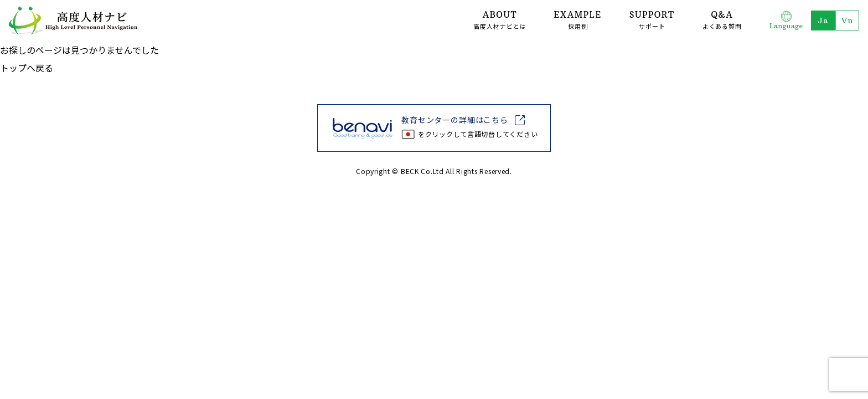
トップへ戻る (27, 68)
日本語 (822, 21)
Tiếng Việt (847, 21)
